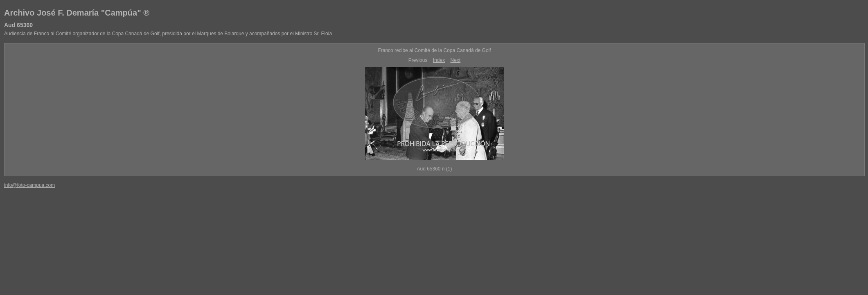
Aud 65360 (18, 25)
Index (439, 60)
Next (456, 60)
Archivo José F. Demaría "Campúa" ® (77, 13)
